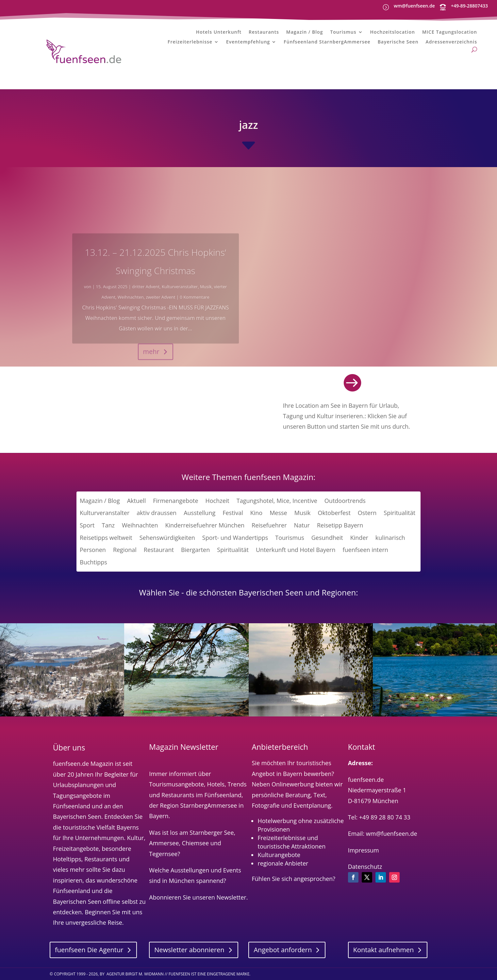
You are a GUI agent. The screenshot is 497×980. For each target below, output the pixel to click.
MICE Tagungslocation (450, 32)
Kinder (359, 538)
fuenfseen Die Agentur (89, 950)
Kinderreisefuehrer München (205, 525)
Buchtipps (93, 562)
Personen (93, 550)
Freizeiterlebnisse (190, 42)
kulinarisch (390, 538)
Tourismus (343, 32)
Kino (256, 513)
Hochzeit (217, 501)
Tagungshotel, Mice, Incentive (277, 501)
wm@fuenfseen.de (414, 6)
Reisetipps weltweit (106, 538)
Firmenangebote (175, 501)
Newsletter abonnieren (189, 950)
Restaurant (159, 550)
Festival (233, 513)
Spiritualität (399, 513)
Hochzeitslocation (393, 32)
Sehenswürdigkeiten (167, 538)
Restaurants (264, 32)
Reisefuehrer (269, 525)
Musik (303, 513)
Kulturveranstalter (105, 513)
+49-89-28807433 (469, 6)
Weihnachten (140, 525)
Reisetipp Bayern (340, 525)
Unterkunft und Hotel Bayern (296, 550)
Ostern (367, 513)
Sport (87, 525)
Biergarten (195, 550)
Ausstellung (199, 513)
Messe (278, 513)
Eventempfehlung (248, 42)
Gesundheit (327, 538)
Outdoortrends (345, 501)
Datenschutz (365, 867)
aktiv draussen (157, 513)
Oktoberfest (334, 513)
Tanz (108, 525)
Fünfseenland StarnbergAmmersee (327, 42)
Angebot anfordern (283, 950)
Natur (302, 525)
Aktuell (137, 501)
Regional (125, 550)
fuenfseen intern (365, 550)
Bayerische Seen (398, 42)
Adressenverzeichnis (451, 42)
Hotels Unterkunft (219, 32)
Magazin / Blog (305, 32)
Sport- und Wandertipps (235, 538)
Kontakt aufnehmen (384, 950)
